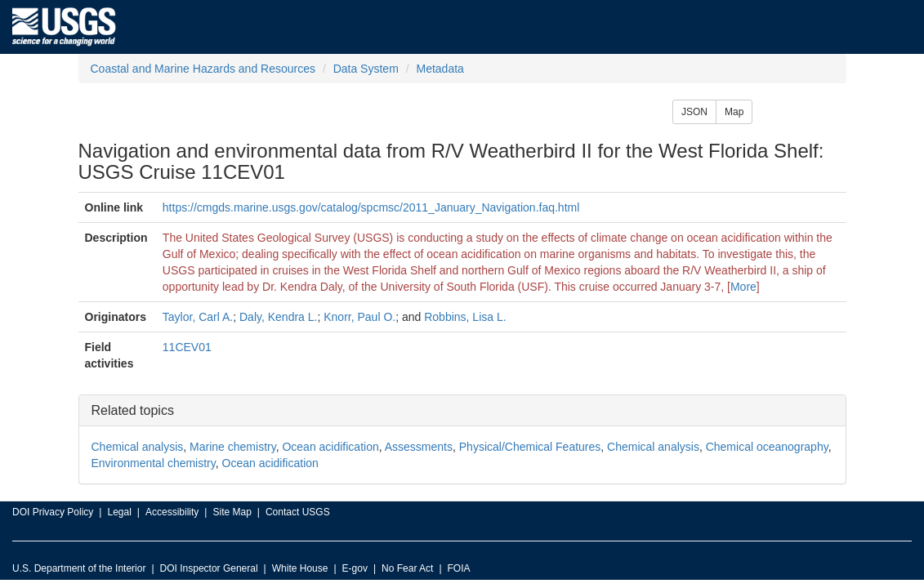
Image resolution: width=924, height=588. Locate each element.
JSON (694, 112)
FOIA (459, 568)
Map (734, 112)
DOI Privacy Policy (53, 512)
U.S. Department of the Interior (79, 568)
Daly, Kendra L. (278, 317)
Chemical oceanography (767, 447)
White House (300, 568)
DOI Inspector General (209, 568)
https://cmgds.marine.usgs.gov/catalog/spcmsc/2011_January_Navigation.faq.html (371, 207)
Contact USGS (298, 512)
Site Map (232, 512)
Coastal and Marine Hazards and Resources (203, 69)
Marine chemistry (233, 447)
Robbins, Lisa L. (465, 317)
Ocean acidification (330, 447)
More (743, 287)
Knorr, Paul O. (359, 317)
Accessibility (172, 512)
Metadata (440, 69)
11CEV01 (187, 347)
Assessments (419, 447)
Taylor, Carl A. (198, 317)
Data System (366, 69)
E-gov (355, 568)
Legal (119, 512)
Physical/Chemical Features (530, 447)
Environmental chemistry (154, 463)
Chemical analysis (138, 447)
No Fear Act (407, 568)
